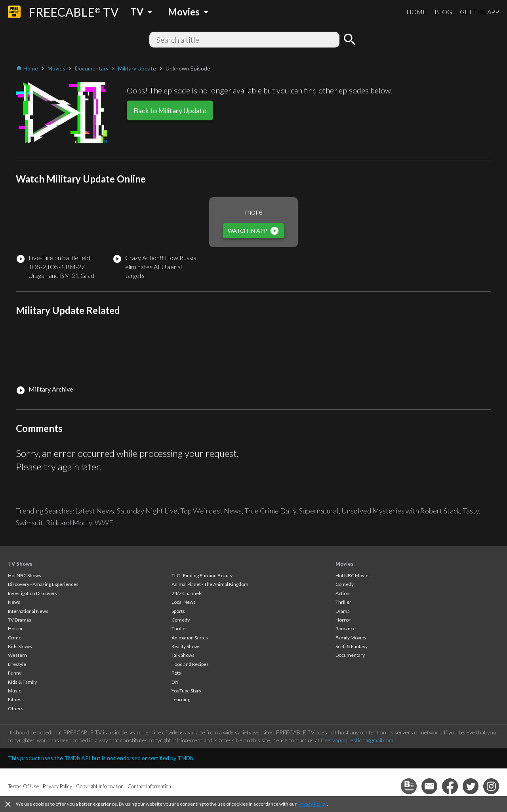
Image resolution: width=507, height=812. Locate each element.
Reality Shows (186, 646)
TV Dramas (20, 620)
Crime (15, 638)
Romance (346, 628)
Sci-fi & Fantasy (352, 646)
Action (342, 593)
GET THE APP (479, 12)
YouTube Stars (186, 691)
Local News (184, 602)
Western (17, 655)
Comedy (181, 620)
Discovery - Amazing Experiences (43, 584)
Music (14, 691)
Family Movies (351, 638)
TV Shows (20, 564)
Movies (345, 564)
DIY (175, 682)
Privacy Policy (312, 804)
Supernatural (319, 511)
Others (16, 708)
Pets (176, 673)
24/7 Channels (187, 593)
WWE (104, 523)
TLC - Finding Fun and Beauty (202, 575)
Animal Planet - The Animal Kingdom (210, 584)
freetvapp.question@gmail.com (357, 740)
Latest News (95, 511)
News (14, 602)
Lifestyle (17, 664)
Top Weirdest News (211, 511)
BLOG (443, 12)
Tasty (471, 511)
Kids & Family (22, 682)
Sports (178, 611)
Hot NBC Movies (353, 575)
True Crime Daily (270, 511)
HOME (416, 12)
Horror (15, 628)
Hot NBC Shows (25, 575)
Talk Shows (183, 655)
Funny (15, 673)
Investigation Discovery (33, 593)
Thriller (179, 628)
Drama (343, 611)
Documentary (350, 655)
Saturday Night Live (147, 511)
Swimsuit (30, 523)
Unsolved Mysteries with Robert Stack (401, 511)
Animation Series (190, 638)
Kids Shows (20, 646)
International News (28, 611)
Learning (181, 699)
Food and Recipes (190, 664)
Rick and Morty (69, 523)
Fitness (16, 699)
